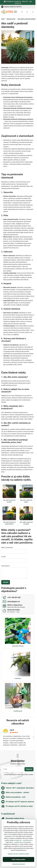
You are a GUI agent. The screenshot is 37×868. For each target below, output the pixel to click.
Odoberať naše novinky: (18, 764)
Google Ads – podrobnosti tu (23, 840)
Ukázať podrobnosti (19, 864)
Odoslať (6, 582)
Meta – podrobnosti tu (17, 842)
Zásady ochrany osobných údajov (19, 854)
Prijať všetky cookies (19, 859)
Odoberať (29, 769)
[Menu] (33, 12)
